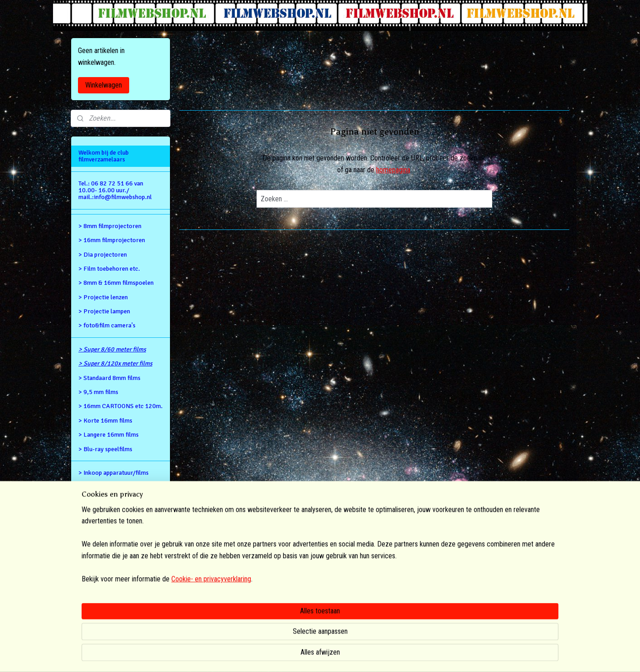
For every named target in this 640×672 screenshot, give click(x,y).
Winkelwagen (104, 85)
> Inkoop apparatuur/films (114, 473)
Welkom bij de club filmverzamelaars (104, 156)
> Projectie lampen (104, 311)
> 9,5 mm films (98, 392)
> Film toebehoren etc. (109, 269)
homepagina (393, 170)
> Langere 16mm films (109, 435)
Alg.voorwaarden (102, 501)
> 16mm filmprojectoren (112, 240)
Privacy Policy (98, 515)
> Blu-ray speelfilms (105, 449)
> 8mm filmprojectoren (110, 226)
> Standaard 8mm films (109, 378)
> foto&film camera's (107, 325)
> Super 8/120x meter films (115, 363)
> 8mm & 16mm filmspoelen (116, 283)
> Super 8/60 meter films (112, 349)
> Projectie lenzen (103, 297)
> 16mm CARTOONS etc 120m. (121, 406)
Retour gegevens (101, 487)
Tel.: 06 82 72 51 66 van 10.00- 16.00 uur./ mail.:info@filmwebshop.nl (115, 190)
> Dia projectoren (103, 255)
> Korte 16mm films (105, 421)
